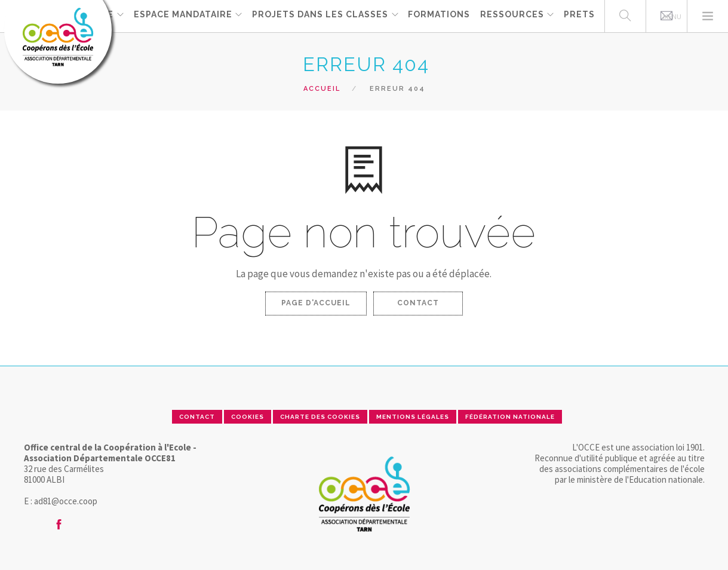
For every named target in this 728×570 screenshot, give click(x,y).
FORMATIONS (439, 16)
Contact (418, 303)
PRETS (579, 16)
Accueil (322, 89)
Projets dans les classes (320, 16)
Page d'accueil (316, 303)
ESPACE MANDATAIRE (182, 16)
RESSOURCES (512, 16)
